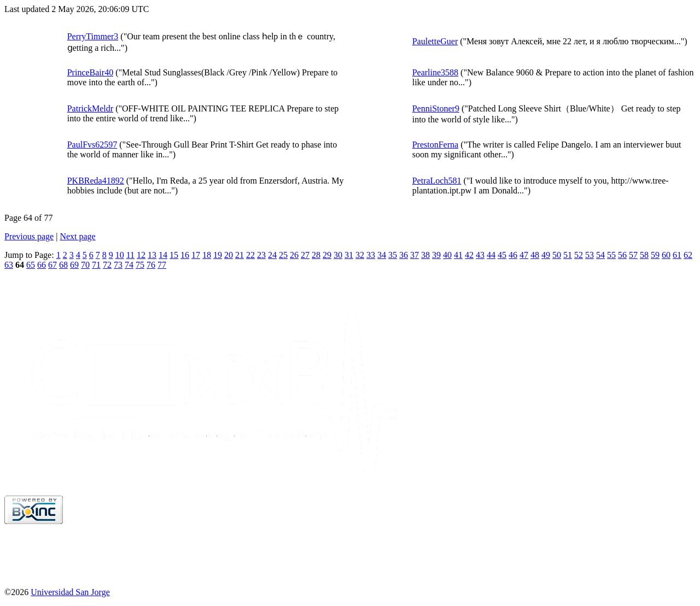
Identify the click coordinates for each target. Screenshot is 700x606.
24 (272, 255)
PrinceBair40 (90, 72)
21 (240, 255)
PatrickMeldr (90, 108)
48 (535, 255)
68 (63, 265)
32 (360, 255)
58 (644, 255)
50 (557, 255)
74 (129, 265)
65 (31, 265)
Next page (77, 236)
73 (118, 265)
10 (120, 255)
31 (349, 255)
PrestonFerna (435, 145)
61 (677, 255)
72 (107, 265)
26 (294, 255)
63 (9, 265)
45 (502, 255)
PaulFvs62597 (92, 145)
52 (579, 255)
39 (436, 255)
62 (688, 255)
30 (338, 255)
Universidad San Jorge (70, 592)
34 (382, 255)
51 (568, 255)
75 (140, 265)
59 (655, 255)
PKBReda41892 (96, 181)
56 (622, 255)
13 (152, 255)
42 (469, 255)
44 (491, 255)
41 (458, 255)
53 (590, 255)
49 (546, 255)
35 (393, 255)
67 (52, 265)
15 (174, 255)
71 (96, 265)
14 (163, 255)
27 (305, 255)
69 (74, 265)
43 (480, 255)
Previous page (29, 236)
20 (229, 255)
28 (316, 255)
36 (404, 255)
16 (185, 255)
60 (666, 255)
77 (162, 265)
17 (196, 255)
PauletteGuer (435, 41)
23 (261, 255)
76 (151, 265)
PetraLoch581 (437, 181)
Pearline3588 (435, 72)
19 (218, 255)
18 (207, 255)
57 (633, 255)
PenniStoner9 (436, 108)
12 (141, 255)
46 (513, 255)
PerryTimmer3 (93, 36)
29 (327, 255)
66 (42, 265)
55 (611, 255)
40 (447, 255)
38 (425, 255)
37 (415, 255)
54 (600, 255)
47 (524, 255)
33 (371, 255)
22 (250, 255)
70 (85, 265)
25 (283, 255)
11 (130, 255)
